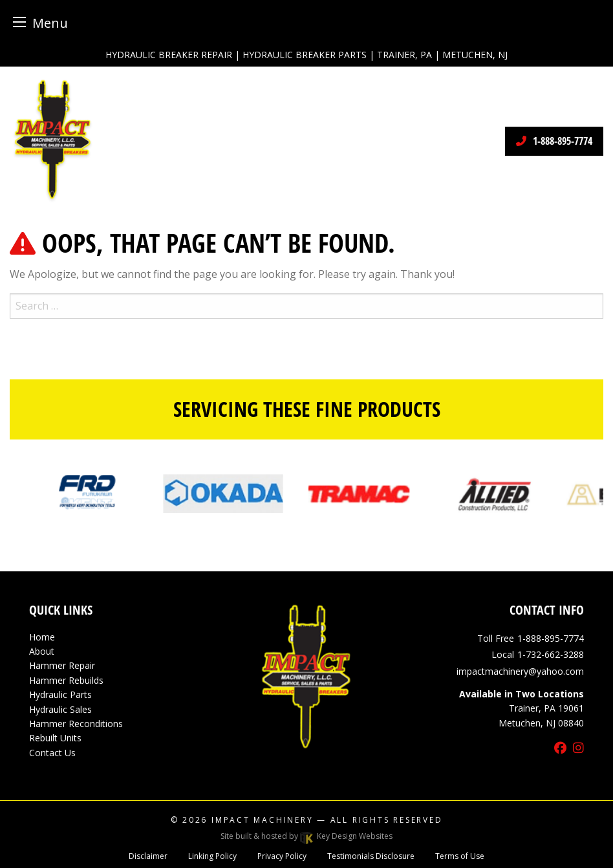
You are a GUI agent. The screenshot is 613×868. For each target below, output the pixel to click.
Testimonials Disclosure (371, 856)
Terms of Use (460, 856)
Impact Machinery (262, 820)
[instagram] (578, 749)
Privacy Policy (282, 856)
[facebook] (560, 749)
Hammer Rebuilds (66, 680)
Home (42, 637)
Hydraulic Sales (60, 709)
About (42, 651)
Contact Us (52, 753)
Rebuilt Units (55, 738)
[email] (520, 671)
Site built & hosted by (306, 836)
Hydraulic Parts (60, 694)
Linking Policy (212, 856)
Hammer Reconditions (76, 724)
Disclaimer (148, 856)
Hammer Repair (62, 665)
